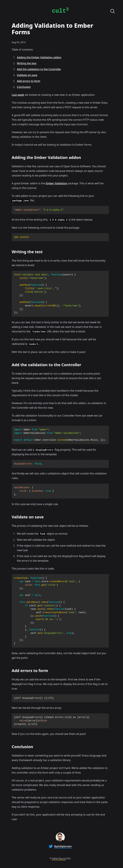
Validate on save (27, 75)
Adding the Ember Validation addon (39, 57)
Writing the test (27, 63)
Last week (18, 95)
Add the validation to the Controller (39, 69)
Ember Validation (56, 183)
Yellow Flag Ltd (59, 858)
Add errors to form (29, 81)
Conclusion (24, 87)
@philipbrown (63, 846)
